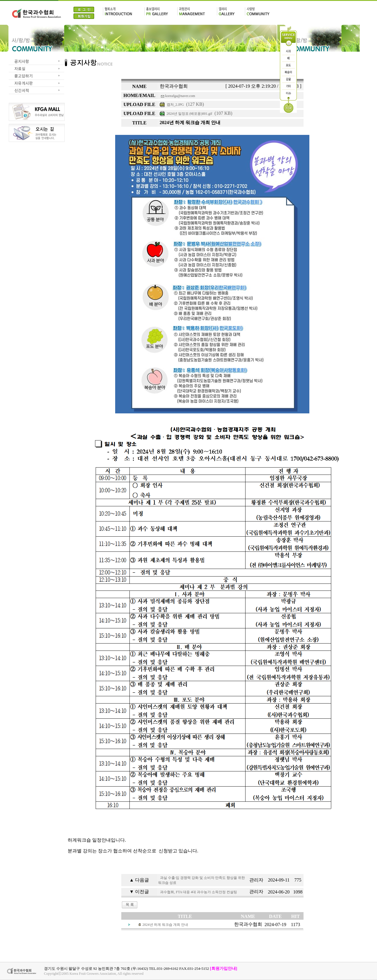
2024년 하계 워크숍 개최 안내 (165, 925)
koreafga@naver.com (180, 96)
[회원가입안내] (223, 968)
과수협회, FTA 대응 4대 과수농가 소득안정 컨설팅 (198, 892)
